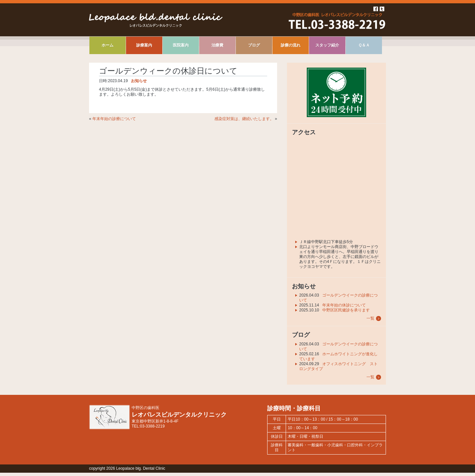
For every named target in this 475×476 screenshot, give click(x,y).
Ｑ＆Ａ (364, 45)
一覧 (370, 318)
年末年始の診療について (114, 119)
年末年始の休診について (344, 305)
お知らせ (139, 81)
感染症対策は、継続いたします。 (244, 119)
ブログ (254, 45)
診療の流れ (291, 45)
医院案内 (181, 45)
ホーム (108, 45)
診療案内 (144, 45)
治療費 (217, 45)
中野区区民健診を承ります (346, 310)
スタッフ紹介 (327, 45)
